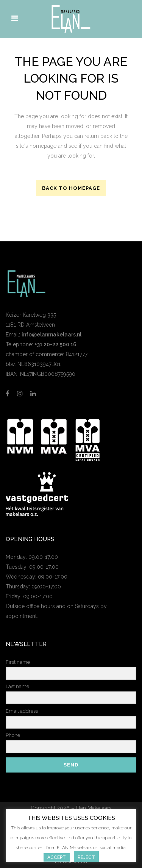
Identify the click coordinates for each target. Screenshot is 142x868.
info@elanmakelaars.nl (51, 335)
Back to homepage (71, 188)
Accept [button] (57, 857)
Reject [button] (86, 857)
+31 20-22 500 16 (55, 344)
